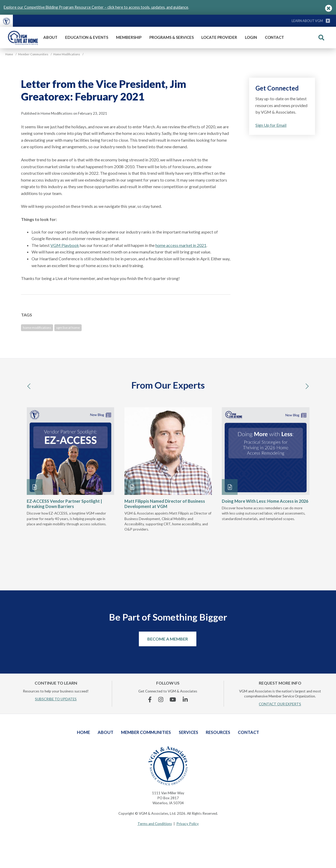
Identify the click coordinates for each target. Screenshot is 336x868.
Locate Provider (219, 37)
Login (251, 37)
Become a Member (168, 639)
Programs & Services (172, 37)
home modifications (37, 328)
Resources (218, 732)
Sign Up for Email (271, 125)
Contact (274, 37)
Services (188, 732)
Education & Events (87, 37)
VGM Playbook (65, 245)
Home (83, 732)
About (50, 37)
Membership (129, 37)
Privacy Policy (188, 824)
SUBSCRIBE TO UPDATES (56, 699)
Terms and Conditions (155, 824)
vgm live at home (68, 328)
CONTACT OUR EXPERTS (280, 704)
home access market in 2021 (181, 245)
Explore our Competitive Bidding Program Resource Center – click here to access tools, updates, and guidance (96, 7)
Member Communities (146, 732)
